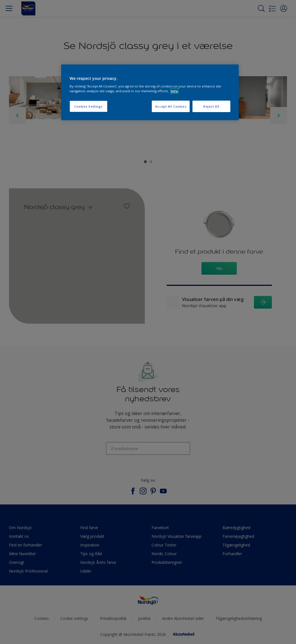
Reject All (211, 106)
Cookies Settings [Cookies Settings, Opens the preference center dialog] (89, 106)
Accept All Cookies (171, 106)
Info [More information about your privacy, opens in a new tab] (174, 91)
